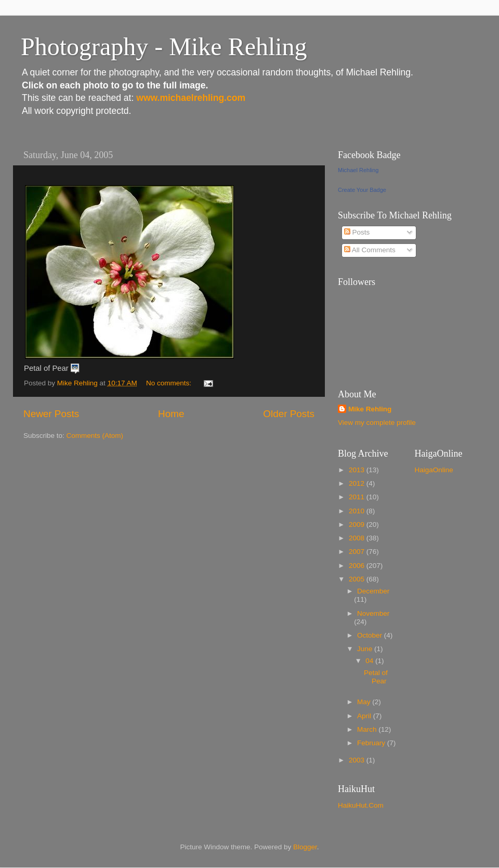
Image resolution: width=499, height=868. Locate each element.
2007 (358, 552)
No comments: (170, 383)
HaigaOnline (434, 470)
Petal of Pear (376, 677)
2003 (358, 760)
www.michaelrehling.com (191, 98)
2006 (358, 566)
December (373, 591)
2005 (358, 579)
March (368, 729)
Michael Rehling (358, 170)
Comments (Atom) (95, 436)
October (371, 635)
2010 (358, 511)
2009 (358, 524)
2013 (358, 470)
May (365, 702)
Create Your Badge (362, 190)
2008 (358, 538)
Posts (357, 232)
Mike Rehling (370, 409)
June (366, 649)
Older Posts (289, 414)
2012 (358, 483)
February (372, 743)
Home (171, 414)
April (365, 716)
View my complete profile (377, 423)
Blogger (305, 847)
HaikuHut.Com (361, 805)
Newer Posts (51, 414)
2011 (358, 497)
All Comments (370, 250)
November (373, 613)
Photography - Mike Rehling (164, 47)
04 (370, 661)
